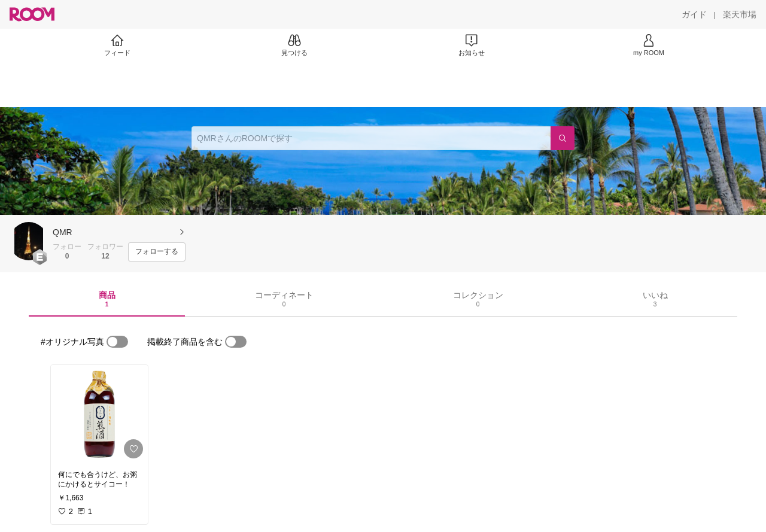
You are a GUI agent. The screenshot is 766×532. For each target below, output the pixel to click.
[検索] (563, 138)
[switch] (117, 342)
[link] (99, 414)
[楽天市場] (740, 14)
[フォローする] (157, 252)
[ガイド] (694, 14)
